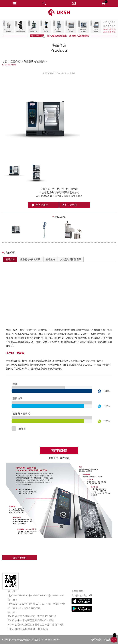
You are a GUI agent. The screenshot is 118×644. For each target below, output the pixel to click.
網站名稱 (59, 12)
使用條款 (96, 640)
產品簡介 (10, 259)
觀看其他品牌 (20, 558)
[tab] (10, 260)
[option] (59, 121)
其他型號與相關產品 (71, 259)
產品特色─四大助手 (30, 259)
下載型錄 (70, 205)
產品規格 (50, 259)
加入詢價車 (40, 205)
